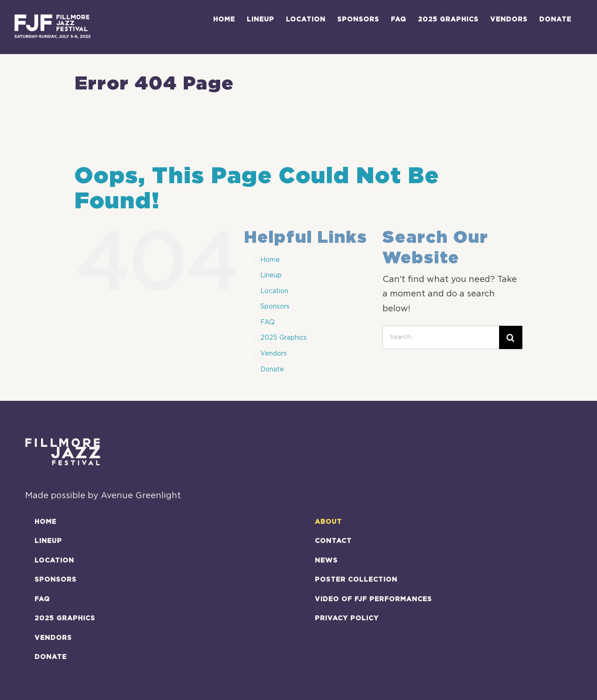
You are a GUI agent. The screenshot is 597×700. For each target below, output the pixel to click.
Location (274, 291)
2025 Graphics (284, 338)
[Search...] (441, 337)
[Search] (511, 337)
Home (270, 260)
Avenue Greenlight (141, 496)
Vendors (274, 354)
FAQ (267, 323)
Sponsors (275, 307)
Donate (272, 370)
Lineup (271, 275)
